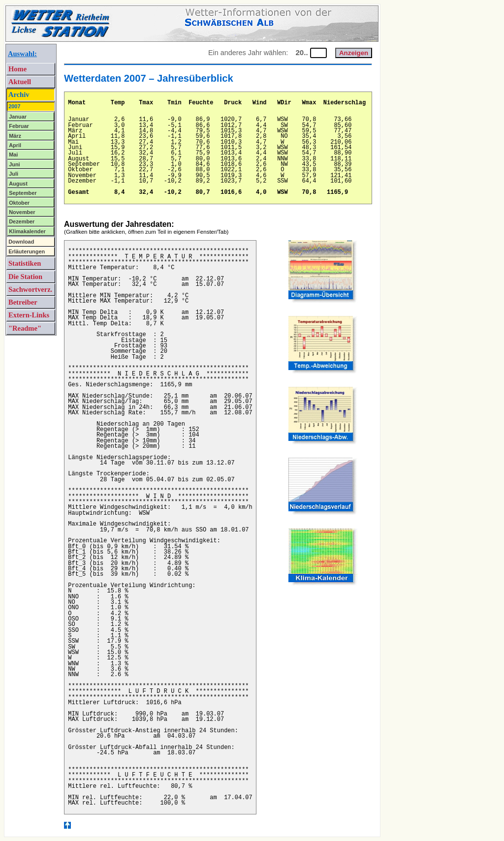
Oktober (19, 203)
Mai (13, 155)
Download (21, 242)
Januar (18, 117)
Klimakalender (27, 231)
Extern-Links (29, 315)
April (15, 145)
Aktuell (20, 82)
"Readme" (25, 328)
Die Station (25, 277)
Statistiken (25, 263)
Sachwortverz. (30, 289)
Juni (14, 164)
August (18, 184)
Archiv (19, 94)
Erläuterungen (27, 251)
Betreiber (23, 302)
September (23, 193)
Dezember (22, 221)
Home (17, 69)
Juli (14, 174)
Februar (19, 126)
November (22, 212)
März (15, 136)
